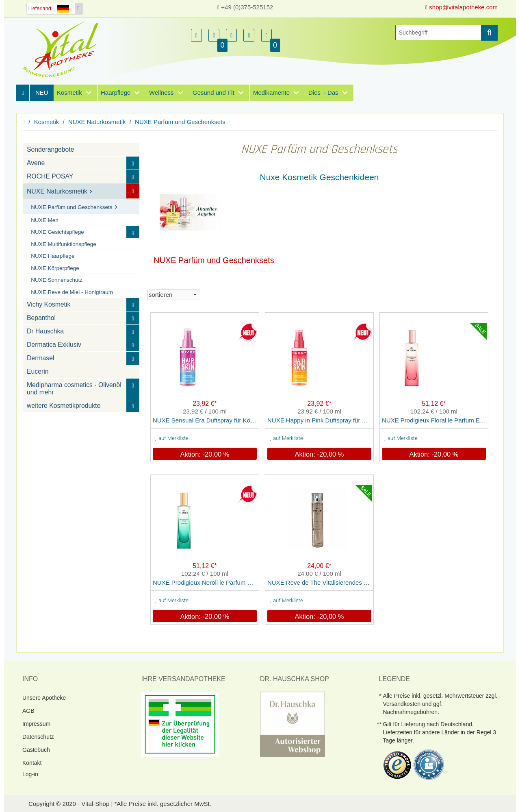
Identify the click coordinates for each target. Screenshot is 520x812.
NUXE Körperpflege (55, 268)
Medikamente (271, 93)
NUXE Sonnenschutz (57, 280)
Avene (36, 163)
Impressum (36, 724)
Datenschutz (38, 737)
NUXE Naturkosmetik (97, 122)
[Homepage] (63, 49)
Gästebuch (36, 750)
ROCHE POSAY (50, 176)
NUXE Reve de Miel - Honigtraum (72, 292)
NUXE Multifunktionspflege (64, 244)
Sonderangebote (50, 149)
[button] (196, 35)
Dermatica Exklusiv (54, 345)
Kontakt (32, 763)
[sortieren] (174, 295)
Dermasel (40, 358)
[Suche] (438, 33)
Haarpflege (116, 93)
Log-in (30, 774)
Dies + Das (323, 93)
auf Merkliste (172, 438)
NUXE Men (45, 220)
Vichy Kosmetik (49, 304)
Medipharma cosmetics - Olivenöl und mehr (74, 389)
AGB (28, 711)
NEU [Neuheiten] (42, 93)
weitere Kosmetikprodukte (64, 406)
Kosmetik (69, 93)
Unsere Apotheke (44, 698)
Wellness (161, 93)
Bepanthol (41, 318)
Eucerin (38, 371)
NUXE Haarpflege (53, 256)
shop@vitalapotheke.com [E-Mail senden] (461, 7)
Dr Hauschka (45, 331)
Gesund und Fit (213, 93)
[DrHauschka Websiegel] (292, 724)
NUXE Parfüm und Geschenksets (180, 122)
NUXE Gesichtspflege (57, 232)
